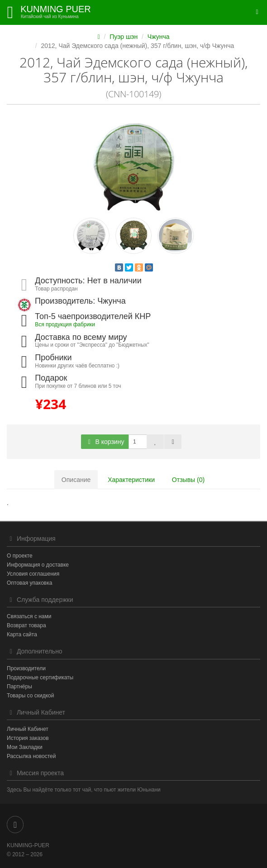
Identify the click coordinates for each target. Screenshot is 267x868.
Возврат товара (26, 625)
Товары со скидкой (30, 696)
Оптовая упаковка (29, 583)
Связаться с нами (29, 616)
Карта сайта (22, 634)
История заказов (28, 738)
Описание (76, 480)
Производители (26, 668)
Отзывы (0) (188, 480)
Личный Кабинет (28, 729)
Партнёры (19, 687)
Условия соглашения (33, 574)
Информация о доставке (38, 565)
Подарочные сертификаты (40, 677)
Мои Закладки (25, 747)
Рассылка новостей (31, 756)
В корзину (105, 442)
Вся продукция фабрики (65, 324)
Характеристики (131, 480)
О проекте (20, 556)
